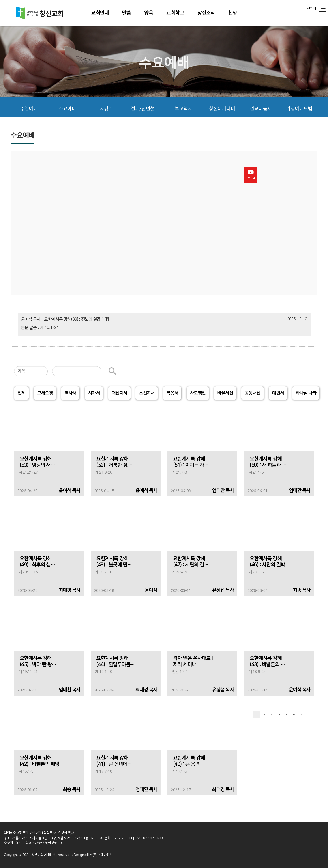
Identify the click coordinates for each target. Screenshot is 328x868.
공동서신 (253, 393)
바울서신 (225, 393)
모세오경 (45, 393)
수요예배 (67, 109)
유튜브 (251, 175)
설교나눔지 (261, 109)
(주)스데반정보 (103, 855)
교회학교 (175, 13)
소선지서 (147, 393)
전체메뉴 (316, 9)
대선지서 (119, 393)
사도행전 (198, 393)
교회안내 (100, 13)
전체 (21, 393)
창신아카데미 (222, 109)
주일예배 (29, 109)
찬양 (233, 13)
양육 (149, 13)
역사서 (70, 393)
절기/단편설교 (145, 109)
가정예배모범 (299, 109)
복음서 (172, 393)
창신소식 (206, 13)
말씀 (126, 13)
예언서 (278, 393)
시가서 (94, 393)
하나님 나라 (306, 393)
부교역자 (183, 109)
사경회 (106, 109)
